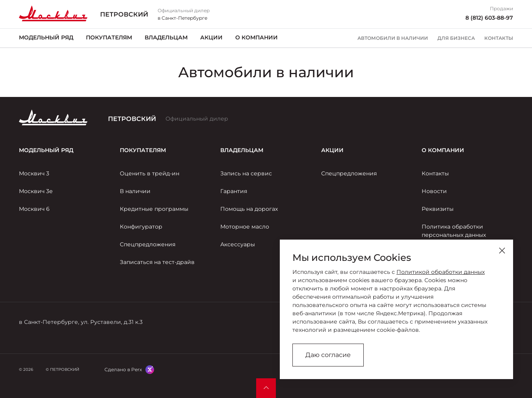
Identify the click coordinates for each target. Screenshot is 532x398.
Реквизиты (438, 209)
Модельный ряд (46, 37)
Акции (211, 37)
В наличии (135, 191)
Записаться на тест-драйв (157, 262)
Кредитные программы (154, 209)
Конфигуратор (141, 227)
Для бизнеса (456, 38)
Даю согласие (328, 355)
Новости (434, 191)
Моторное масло (245, 227)
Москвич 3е (36, 191)
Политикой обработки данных (441, 272)
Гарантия (234, 191)
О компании (257, 37)
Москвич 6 (34, 209)
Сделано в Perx (123, 369)
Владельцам (166, 37)
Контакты (499, 38)
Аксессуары (238, 244)
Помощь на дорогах (249, 209)
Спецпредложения (148, 244)
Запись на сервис (246, 173)
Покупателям (109, 37)
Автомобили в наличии (393, 38)
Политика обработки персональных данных (454, 231)
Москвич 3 (34, 173)
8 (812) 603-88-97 (489, 18)
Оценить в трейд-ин (150, 173)
